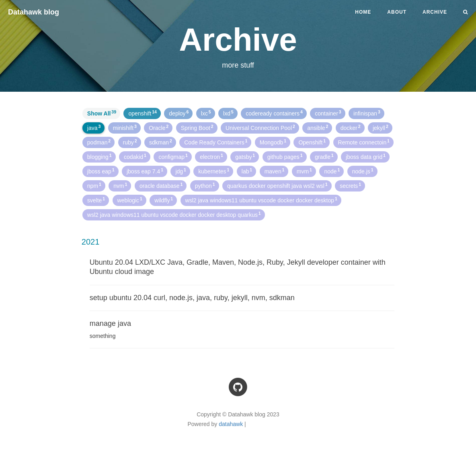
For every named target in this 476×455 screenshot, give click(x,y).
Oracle (159, 128)
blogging (100, 156)
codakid (135, 156)
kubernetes (214, 171)
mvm (304, 171)
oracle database (161, 185)
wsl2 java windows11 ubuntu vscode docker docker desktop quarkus (174, 214)
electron (211, 156)
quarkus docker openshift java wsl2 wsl (277, 185)
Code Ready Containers (216, 142)
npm (94, 185)
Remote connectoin (364, 142)
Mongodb (273, 142)
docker (351, 128)
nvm (120, 185)
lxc (206, 113)
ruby (130, 142)
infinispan (367, 113)
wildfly (164, 200)
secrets (350, 185)
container (328, 113)
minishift (125, 128)
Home (363, 12)
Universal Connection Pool (260, 128)
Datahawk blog (34, 12)
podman (99, 142)
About (397, 12)
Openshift (312, 142)
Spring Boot (197, 128)
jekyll (381, 128)
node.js (363, 171)
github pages (285, 156)
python (205, 185)
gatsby (245, 156)
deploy (179, 113)
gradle (324, 156)
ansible (318, 128)
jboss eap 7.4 (145, 171)
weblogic (130, 200)
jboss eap (101, 171)
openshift (142, 113)
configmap (173, 156)
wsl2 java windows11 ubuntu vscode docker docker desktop (261, 200)
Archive (435, 12)
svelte (96, 200)
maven (275, 171)
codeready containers (274, 113)
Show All (102, 113)
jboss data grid (366, 156)
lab (247, 171)
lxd (228, 113)
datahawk (231, 424)
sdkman (161, 142)
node (332, 171)
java (94, 128)
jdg (181, 171)
